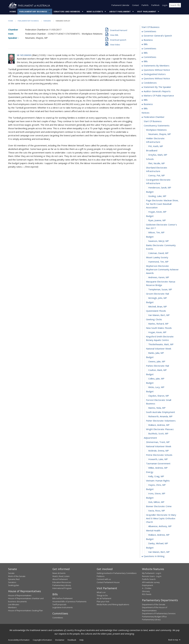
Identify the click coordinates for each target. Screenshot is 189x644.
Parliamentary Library (62, 585)
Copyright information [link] (42, 640)
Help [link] (82, 640)
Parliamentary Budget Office (154, 617)
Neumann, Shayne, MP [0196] (160, 134)
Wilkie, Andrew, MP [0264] (158, 468)
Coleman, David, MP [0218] (158, 253)
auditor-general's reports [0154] (157, 91)
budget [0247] (150, 392)
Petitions (101, 576)
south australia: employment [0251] (161, 412)
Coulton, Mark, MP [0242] (157, 370)
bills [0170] (146, 100)
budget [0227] (150, 302)
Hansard (47, 21)
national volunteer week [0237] (159, 349)
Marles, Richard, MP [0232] (158, 324)
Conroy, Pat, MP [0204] (157, 176)
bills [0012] (146, 44)
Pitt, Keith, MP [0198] (156, 146)
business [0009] (148, 40)
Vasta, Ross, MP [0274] (157, 511)
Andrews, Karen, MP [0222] (159, 277)
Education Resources (62, 582)
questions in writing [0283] (154, 556)
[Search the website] (175, 6)
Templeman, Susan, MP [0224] (160, 290)
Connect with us (104, 579)
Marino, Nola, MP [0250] (157, 408)
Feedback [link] (72, 640)
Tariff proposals (59, 605)
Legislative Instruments (63, 608)
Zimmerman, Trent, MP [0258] (158, 442)
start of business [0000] (151, 27)
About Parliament (120, 12)
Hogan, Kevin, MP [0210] (157, 212)
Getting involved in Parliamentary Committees (117, 573)
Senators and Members (67, 12)
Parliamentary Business (33, 12)
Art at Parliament (104, 599)
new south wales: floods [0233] (159, 328)
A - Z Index (147, 588)
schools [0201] (150, 159)
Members (12, 608)
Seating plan (14, 585)
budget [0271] (150, 498)
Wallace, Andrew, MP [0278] (159, 535)
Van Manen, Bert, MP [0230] (159, 315)
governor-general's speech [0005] (158, 36)
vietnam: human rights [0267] (158, 481)
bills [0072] (146, 61)
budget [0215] (150, 237)
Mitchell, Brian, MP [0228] (158, 307)
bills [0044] (146, 53)
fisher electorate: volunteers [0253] (161, 421)
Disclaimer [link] (60, 640)
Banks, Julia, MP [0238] (156, 353)
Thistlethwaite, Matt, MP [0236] (161, 344)
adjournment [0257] (150, 438)
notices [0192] (146, 113)
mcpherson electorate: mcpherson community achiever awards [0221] (162, 270)
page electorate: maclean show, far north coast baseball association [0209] (162, 204)
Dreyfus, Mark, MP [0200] (158, 155)
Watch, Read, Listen (61, 576)
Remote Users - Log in (152, 576)
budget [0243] (150, 374)
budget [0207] (150, 192)
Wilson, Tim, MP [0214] (156, 233)
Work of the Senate (17, 576)
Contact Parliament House (108, 582)
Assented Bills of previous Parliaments (69, 601)
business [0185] (148, 104)
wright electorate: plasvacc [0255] (160, 429)
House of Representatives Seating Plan (25, 610)
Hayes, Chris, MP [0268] (157, 485)
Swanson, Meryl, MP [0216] (159, 241)
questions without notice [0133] (157, 79)
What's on (101, 592)
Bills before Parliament (62, 599)
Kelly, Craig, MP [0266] (156, 476)
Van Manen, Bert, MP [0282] (159, 552)
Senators (12, 582)
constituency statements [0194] (157, 126)
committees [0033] (150, 49)
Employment (148, 585)
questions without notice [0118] (157, 70)
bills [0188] (146, 109)
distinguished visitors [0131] (155, 74)
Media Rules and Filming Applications (113, 605)
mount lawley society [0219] (157, 257)
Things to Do (102, 595)
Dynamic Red (14, 579)
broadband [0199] (152, 151)
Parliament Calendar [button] (120, 6)
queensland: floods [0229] (156, 311)
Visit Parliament (147, 12)
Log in (165, 6)
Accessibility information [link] (19, 640)
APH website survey (151, 582)
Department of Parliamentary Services (159, 614)
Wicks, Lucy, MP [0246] (156, 387)
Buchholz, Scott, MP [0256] (158, 434)
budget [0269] (150, 489)
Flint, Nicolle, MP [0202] (157, 163)
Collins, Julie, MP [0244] (156, 379)
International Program (62, 588)
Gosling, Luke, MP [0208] (157, 196)
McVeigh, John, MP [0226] (158, 298)
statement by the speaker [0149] (157, 87)
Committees (58, 618)
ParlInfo (145, 6)
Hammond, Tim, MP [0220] (158, 262)
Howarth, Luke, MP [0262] (158, 459)
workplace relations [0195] (156, 130)
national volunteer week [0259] (159, 446)
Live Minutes (14, 605)
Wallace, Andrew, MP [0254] (159, 425)
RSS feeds (147, 594)
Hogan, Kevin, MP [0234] (157, 332)
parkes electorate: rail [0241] (157, 366)
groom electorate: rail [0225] (157, 294)
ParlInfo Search (149, 579)
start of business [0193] (153, 121)
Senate (11, 573)
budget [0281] (150, 548)
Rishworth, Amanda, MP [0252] (160, 416)
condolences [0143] (150, 83)
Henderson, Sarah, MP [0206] (160, 188)
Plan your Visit (103, 601)
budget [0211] (150, 216)
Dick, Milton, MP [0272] (156, 502)
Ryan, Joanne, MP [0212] (157, 220)
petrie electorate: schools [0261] (159, 455)
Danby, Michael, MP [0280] (158, 543)
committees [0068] (150, 57)
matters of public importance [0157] (159, 96)
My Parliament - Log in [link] (152, 573)
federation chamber (154, 117)
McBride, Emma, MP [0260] (159, 451)
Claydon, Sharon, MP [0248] (159, 396)
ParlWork (155, 6)
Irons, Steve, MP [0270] (157, 494)
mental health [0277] (153, 531)
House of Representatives (20, 595)
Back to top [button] (175, 640)
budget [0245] (150, 383)
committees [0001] (150, 31)
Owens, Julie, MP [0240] (157, 362)
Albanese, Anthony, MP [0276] (160, 526)
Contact (135, 6)
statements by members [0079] (157, 66)
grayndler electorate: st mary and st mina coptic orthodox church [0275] (161, 519)
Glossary (146, 591)
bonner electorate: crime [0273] (159, 506)
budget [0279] (150, 539)
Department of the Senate (154, 605)
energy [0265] (150, 472)
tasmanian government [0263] (158, 464)
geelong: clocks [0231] (154, 319)
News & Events (95, 12)
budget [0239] (150, 357)
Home (13, 12)
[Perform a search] (179, 6)
